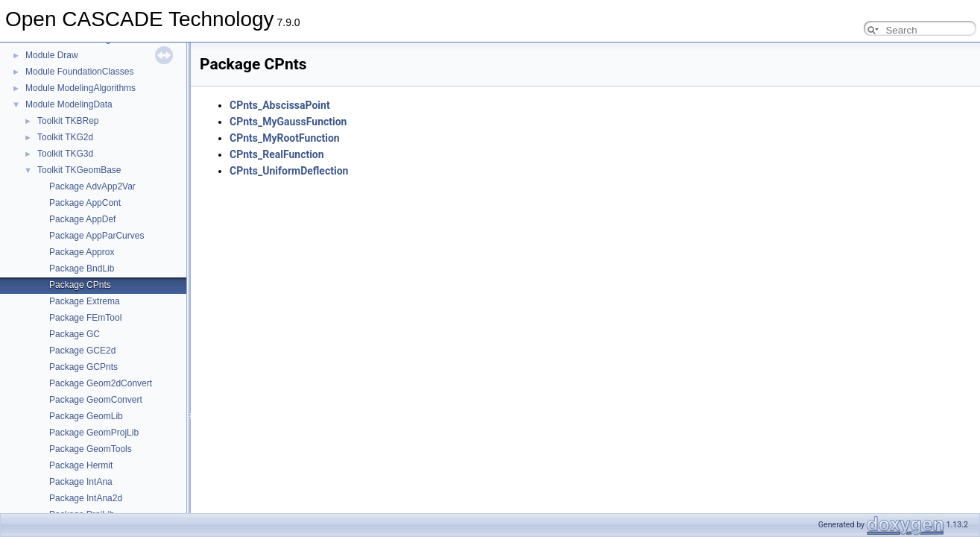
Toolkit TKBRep (68, 121)
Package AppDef (82, 219)
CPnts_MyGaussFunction (288, 122)
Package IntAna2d (86, 498)
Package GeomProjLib (94, 433)
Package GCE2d (82, 351)
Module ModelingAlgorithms (80, 88)
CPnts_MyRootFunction (285, 138)
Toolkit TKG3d (65, 154)
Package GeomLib (86, 416)
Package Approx (82, 252)
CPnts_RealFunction (277, 154)
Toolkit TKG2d (65, 137)
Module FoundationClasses (79, 72)
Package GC (75, 334)
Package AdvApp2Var (92, 186)
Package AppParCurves (97, 236)
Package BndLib (82, 268)
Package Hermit (81, 465)
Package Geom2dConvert (101, 383)
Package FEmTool (85, 318)
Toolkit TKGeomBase (79, 170)
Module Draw (52, 55)
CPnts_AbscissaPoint (280, 105)
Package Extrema (85, 301)
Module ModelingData (69, 104)
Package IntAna (81, 482)
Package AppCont (85, 203)
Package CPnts (80, 285)
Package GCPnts (83, 367)
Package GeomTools (91, 449)
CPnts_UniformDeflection (289, 171)
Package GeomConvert (96, 400)
